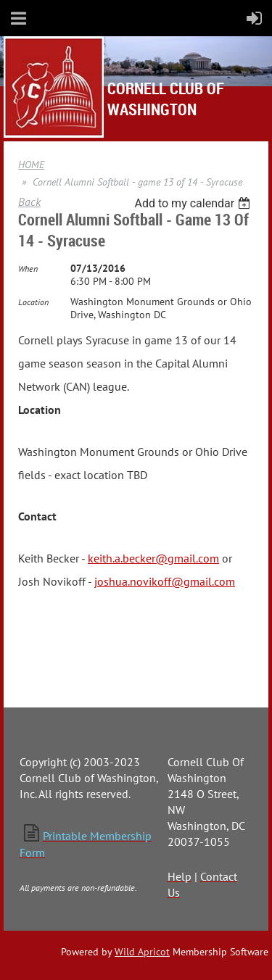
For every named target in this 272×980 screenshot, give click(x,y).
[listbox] (194, 203)
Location (33, 302)
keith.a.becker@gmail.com (153, 558)
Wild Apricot (142, 952)
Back (29, 202)
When (28, 269)
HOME (31, 165)
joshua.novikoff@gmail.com (165, 581)
